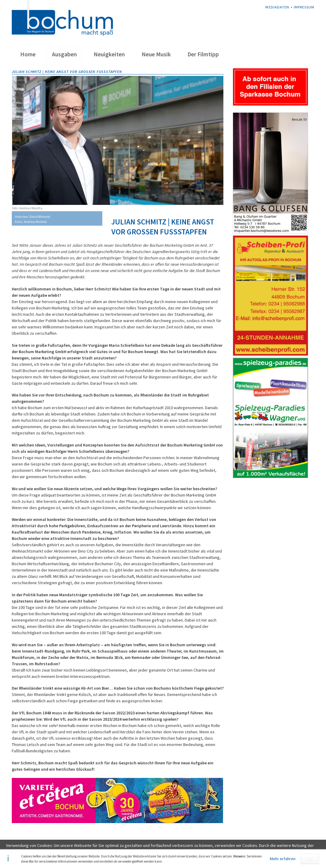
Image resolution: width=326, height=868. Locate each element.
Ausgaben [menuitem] (64, 54)
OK (310, 859)
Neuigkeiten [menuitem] (109, 54)
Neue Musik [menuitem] (156, 54)
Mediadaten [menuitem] (277, 7)
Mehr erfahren (283, 859)
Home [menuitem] (28, 54)
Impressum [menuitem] (304, 7)
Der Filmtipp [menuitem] (203, 54)
